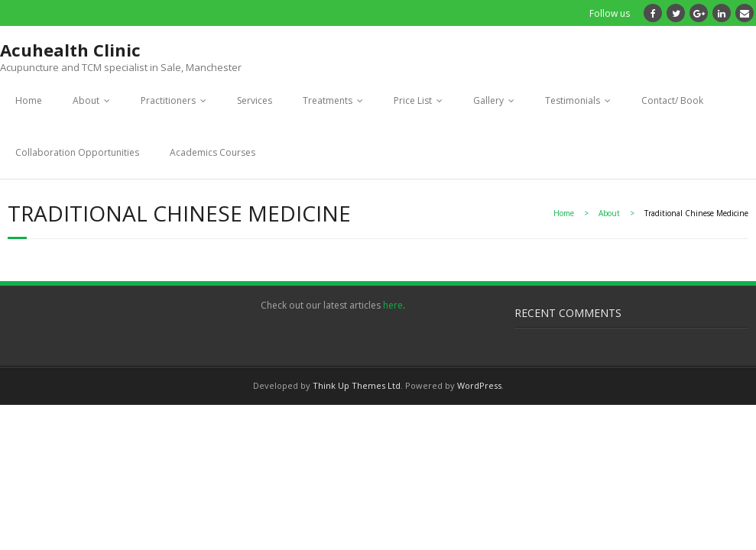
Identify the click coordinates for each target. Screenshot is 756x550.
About (86, 100)
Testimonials (573, 100)
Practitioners (168, 100)
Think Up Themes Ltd (357, 385)
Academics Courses (213, 152)
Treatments (328, 100)
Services (255, 100)
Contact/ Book (672, 100)
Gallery (488, 100)
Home (29, 100)
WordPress (479, 385)
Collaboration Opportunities (77, 152)
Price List (413, 100)
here (393, 305)
